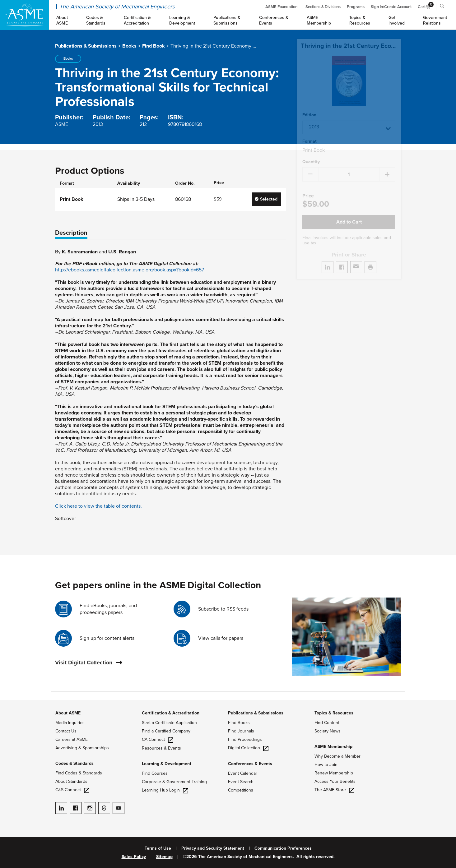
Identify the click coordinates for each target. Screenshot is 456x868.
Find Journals (241, 731)
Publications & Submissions (86, 46)
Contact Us (66, 731)
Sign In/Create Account (391, 7)
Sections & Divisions (323, 7)
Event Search (241, 782)
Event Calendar (243, 773)
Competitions (241, 790)
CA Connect (158, 739)
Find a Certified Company (166, 731)
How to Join (326, 765)
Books (129, 46)
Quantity (311, 155)
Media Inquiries (70, 723)
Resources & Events (161, 748)
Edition (309, 108)
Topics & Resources (334, 713)
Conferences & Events (250, 764)
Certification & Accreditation (171, 713)
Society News (328, 731)
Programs (356, 7)
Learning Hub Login (165, 790)
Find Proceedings (245, 739)
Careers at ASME (72, 739)
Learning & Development (167, 764)
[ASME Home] (25, 15)
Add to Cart (349, 215)
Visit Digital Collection (84, 663)
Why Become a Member (337, 756)
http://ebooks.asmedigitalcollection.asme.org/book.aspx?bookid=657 (130, 270)
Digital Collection (248, 748)
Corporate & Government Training (174, 782)
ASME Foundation (281, 7)
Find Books (239, 723)
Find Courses (155, 773)
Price (308, 189)
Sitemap (164, 857)
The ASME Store (334, 790)
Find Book (154, 46)
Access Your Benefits (335, 781)
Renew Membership (334, 773)
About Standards (71, 781)
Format (309, 134)
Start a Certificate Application (169, 723)
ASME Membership (333, 747)
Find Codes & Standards (79, 773)
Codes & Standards (74, 763)
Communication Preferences (283, 848)
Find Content (327, 723)
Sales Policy (134, 857)
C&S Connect (72, 790)
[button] (349, 120)
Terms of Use (158, 848)
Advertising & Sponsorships (82, 748)
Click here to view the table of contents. (98, 506)
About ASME (68, 713)
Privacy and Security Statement (213, 848)
